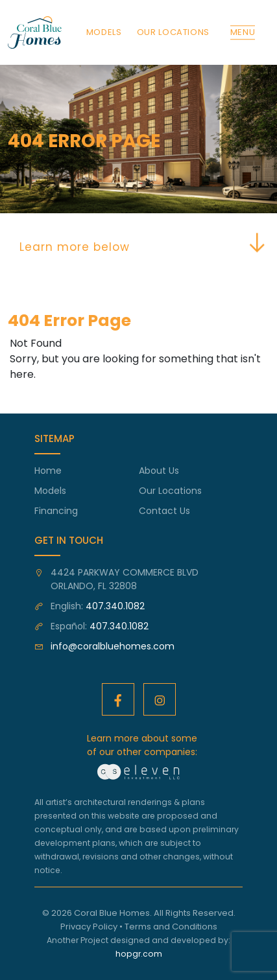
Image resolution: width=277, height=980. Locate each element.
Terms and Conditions (171, 927)
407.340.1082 (115, 606)
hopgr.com (139, 954)
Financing (56, 511)
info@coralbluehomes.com (113, 646)
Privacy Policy (89, 927)
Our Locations (170, 491)
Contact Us (164, 511)
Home (48, 471)
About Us (159, 471)
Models (50, 491)
